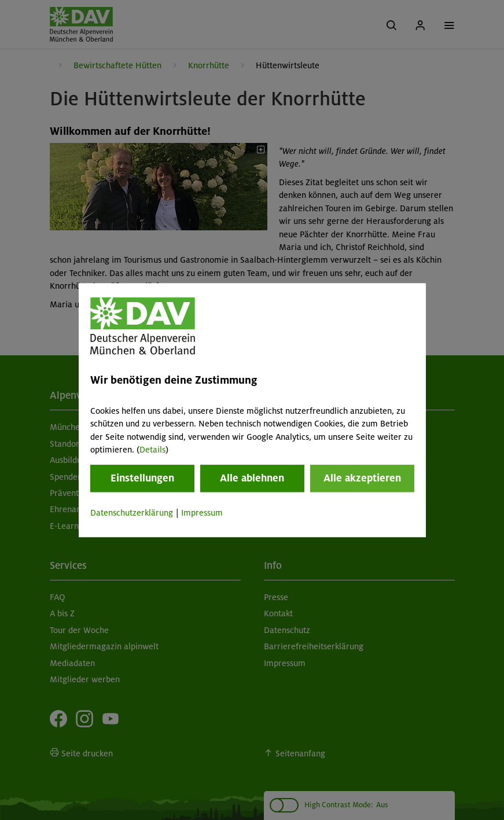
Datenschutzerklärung (132, 513)
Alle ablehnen (252, 479)
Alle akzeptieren (362, 479)
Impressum (202, 513)
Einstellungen (142, 479)
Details (152, 450)
